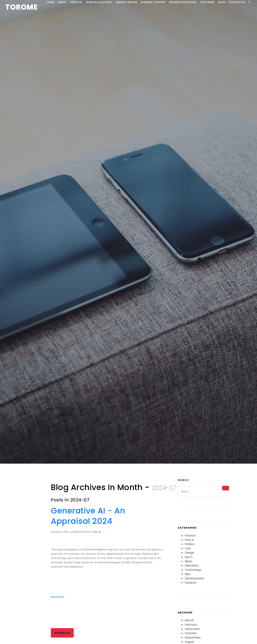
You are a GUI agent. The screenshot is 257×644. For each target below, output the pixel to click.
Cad (188, 553)
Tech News (209, 17)
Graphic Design (125, 17)
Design (189, 557)
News (188, 566)
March (189, 625)
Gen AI (97, 536)
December (192, 633)
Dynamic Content (153, 17)
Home (45, 17)
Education (192, 570)
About (58, 17)
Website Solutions (97, 17)
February (191, 629)
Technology (193, 574)
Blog (225, 17)
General (190, 587)
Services (74, 17)
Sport (189, 561)
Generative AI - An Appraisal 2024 (88, 520)
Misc (188, 578)
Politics (190, 548)
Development (194, 583)
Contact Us (241, 17)
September (193, 642)
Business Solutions (184, 17)
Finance (190, 540)
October (191, 637)
